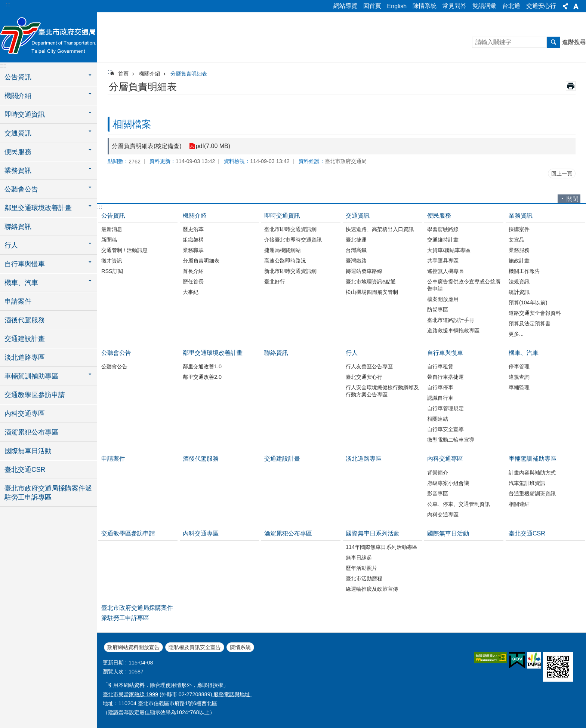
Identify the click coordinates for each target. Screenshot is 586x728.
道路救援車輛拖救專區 (453, 331)
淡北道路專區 (25, 357)
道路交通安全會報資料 (535, 313)
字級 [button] (576, 6)
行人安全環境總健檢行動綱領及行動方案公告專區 (382, 391)
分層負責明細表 (189, 74)
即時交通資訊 (282, 216)
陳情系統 (425, 6)
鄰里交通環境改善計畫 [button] (38, 208)
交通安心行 (541, 6)
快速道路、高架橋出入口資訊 (380, 229)
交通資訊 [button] (18, 133)
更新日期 (113, 663)
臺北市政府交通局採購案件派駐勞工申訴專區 (48, 493)
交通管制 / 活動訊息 (124, 250)
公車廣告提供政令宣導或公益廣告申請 (464, 285)
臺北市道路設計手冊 (451, 320)
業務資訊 (521, 216)
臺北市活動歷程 (364, 578)
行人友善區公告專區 (369, 366)
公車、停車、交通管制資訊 (459, 504)
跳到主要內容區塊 (4, 4)
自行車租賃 (440, 366)
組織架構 (193, 240)
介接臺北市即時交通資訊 (293, 240)
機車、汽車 (524, 353)
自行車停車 (440, 387)
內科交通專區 (25, 414)
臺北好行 (275, 282)
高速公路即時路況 (285, 261)
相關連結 (438, 419)
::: (8, 4)
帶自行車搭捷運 (445, 377)
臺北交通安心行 (364, 377)
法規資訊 (519, 282)
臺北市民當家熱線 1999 (130, 694)
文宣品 (516, 240)
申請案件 (18, 301)
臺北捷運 (356, 240)
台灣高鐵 (356, 250)
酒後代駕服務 (25, 320)
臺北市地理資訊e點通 (371, 282)
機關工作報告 (524, 271)
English (397, 6)
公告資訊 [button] (18, 77)
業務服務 (519, 250)
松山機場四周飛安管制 (372, 292)
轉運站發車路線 (364, 271)
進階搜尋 (574, 42)
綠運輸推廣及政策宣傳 (372, 589)
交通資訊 (358, 216)
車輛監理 (519, 387)
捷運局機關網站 (283, 250)
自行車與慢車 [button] (25, 264)
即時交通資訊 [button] (25, 114)
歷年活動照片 (361, 568)
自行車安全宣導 (445, 429)
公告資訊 (113, 216)
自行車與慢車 (445, 353)
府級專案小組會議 (448, 483)
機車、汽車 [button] (21, 283)
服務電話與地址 (232, 694)
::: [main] (110, 72)
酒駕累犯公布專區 (31, 432)
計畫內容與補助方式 (532, 473)
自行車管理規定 (445, 408)
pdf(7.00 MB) (213, 146)
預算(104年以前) (528, 302)
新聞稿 (109, 240)
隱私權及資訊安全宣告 (195, 647)
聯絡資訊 (18, 227)
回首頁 (372, 6)
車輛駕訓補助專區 (533, 459)
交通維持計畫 (443, 240)
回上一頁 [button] (562, 173)
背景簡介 (438, 473)
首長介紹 (193, 271)
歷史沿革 (193, 229)
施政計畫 (519, 261)
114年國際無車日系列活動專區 (382, 547)
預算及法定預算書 (530, 323)
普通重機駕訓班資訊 (532, 494)
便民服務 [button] (18, 152)
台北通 (511, 6)
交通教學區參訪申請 (35, 395)
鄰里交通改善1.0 (202, 366)
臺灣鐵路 (356, 261)
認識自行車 (440, 398)
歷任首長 (193, 282)
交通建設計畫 (25, 339)
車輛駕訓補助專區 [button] (31, 376)
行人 (352, 353)
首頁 (123, 74)
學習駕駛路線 (443, 229)
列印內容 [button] (571, 86)
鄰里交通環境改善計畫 (213, 353)
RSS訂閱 (112, 271)
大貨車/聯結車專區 (449, 250)
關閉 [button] (573, 199)
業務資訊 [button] (18, 171)
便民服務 (439, 216)
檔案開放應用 (443, 299)
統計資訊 (519, 292)
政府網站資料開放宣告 (133, 647)
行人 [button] (11, 245)
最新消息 (112, 229)
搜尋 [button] (553, 42)
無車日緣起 (359, 557)
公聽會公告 (116, 353)
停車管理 (519, 366)
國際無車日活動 (28, 451)
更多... (516, 334)
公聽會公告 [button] (21, 189)
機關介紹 (149, 74)
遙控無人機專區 (445, 271)
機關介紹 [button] (18, 96)
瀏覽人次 (113, 672)
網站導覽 (345, 6)
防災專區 (438, 310)
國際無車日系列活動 (373, 533)
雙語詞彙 (484, 6)
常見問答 (454, 6)
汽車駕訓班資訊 (527, 483)
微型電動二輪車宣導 (451, 440)
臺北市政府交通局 (49, 36)
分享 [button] (565, 6)
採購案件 (519, 229)
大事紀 (191, 292)
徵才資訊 (112, 261)
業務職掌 (193, 250)
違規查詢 (519, 377)
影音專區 (438, 494)
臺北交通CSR (25, 470)
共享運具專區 (443, 261)
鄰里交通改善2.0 (202, 377)
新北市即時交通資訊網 (290, 271)
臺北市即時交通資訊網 (290, 229)
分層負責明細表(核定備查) (147, 146)
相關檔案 (132, 124)
